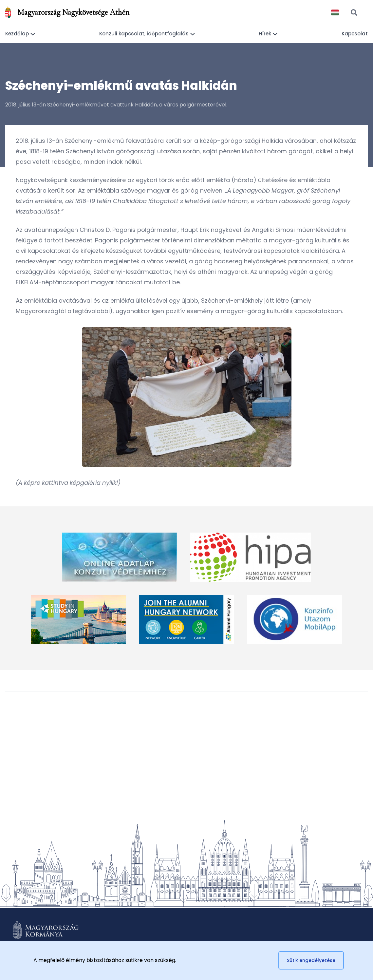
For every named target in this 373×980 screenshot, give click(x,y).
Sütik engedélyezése (311, 960)
